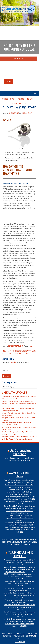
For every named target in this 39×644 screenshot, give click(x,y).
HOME (4, 634)
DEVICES (14, 103)
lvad (34, 346)
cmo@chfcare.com (25, 544)
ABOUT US (11, 634)
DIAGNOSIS (20, 99)
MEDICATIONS (31, 99)
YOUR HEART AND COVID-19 (21, 554)
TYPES (12, 99)
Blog (19, 638)
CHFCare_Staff (27, 113)
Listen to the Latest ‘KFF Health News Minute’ (20, 501)
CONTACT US (31, 636)
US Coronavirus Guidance (21, 452)
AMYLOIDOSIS (31, 634)
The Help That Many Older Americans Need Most (18, 401)
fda (31, 346)
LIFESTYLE (23, 103)
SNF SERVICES (8, 636)
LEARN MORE (19, 59)
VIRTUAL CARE (19, 636)
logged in (13, 362)
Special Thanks (20, 642)
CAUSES (5, 99)
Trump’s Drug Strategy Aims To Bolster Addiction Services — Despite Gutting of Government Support (20, 492)
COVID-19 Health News (21, 474)
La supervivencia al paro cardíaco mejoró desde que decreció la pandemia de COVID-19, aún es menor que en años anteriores (20, 569)
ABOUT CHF (21, 634)
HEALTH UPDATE (15, 393)
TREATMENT (19, 346)
